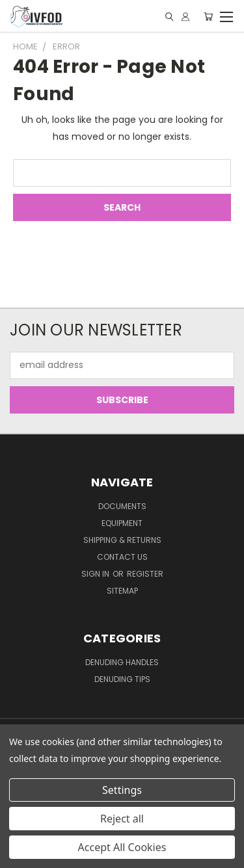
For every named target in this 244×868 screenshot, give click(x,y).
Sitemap (122, 591)
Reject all (122, 819)
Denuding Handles (122, 662)
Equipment (122, 523)
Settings (122, 790)
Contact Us (122, 557)
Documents (122, 506)
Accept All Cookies (122, 847)
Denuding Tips (122, 679)
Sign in (96, 574)
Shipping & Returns (122, 540)
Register (145, 574)
